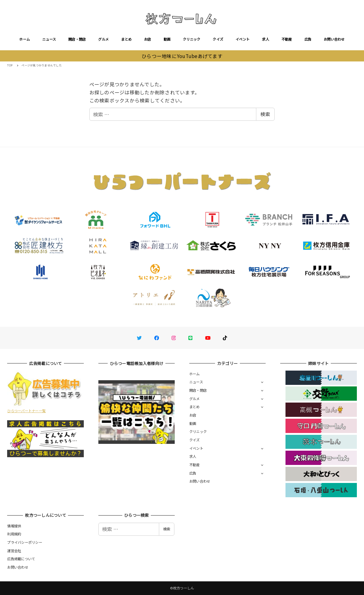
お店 (148, 39)
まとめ (126, 39)
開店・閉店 (77, 39)
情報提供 (14, 526)
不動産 (287, 39)
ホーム (25, 39)
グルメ (103, 39)
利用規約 (14, 534)
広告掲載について (21, 559)
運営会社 (14, 551)
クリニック (191, 39)
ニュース (49, 39)
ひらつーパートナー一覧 (26, 411)
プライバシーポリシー (25, 542)
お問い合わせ (334, 39)
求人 (265, 39)
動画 (167, 39)
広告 (308, 39)
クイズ (218, 39)
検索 (265, 114)
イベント (243, 39)
